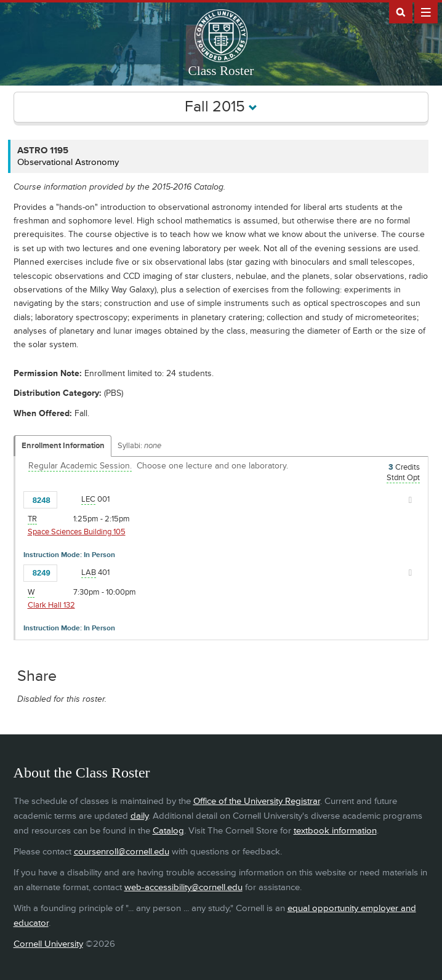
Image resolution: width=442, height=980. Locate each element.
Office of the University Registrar (257, 801)
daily (139, 816)
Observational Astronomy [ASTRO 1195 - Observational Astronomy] (68, 162)
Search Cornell (401, 12)
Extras (426, 12)
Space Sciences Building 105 (77, 532)
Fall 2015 (221, 107)
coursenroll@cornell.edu (122, 852)
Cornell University (48, 944)
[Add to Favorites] (70, 499)
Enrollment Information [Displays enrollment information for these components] (63, 446)
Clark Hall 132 (51, 605)
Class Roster (221, 71)
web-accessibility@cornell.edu (183, 887)
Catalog (168, 831)
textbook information (335, 831)
